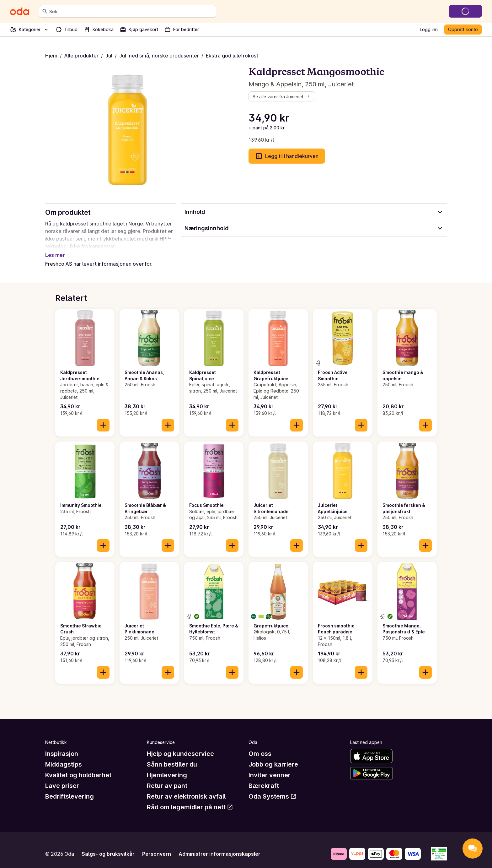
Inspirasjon (62, 746)
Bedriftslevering (70, 789)
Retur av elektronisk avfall (186, 789)
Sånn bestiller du (172, 757)
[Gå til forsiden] (19, 11)
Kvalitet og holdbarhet (78, 768)
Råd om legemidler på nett (190, 800)
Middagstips (64, 757)
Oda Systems (273, 789)
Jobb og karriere (273, 757)
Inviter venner (270, 768)
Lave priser (62, 778)
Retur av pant (167, 778)
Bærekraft (264, 778)
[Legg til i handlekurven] (103, 418)
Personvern (157, 846)
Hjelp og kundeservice (180, 746)
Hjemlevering (167, 768)
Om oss (260, 746)
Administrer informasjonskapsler (219, 846)
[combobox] (131, 11)
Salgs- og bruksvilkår (108, 846)
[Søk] (45, 11)
